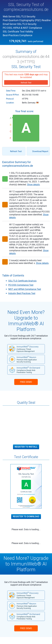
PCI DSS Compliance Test (21, 285)
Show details (33, 185)
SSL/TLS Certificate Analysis (22, 281)
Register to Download (26, 517)
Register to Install (26, 447)
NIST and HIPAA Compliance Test (25, 289)
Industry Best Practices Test (22, 293)
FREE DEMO (26, 382)
